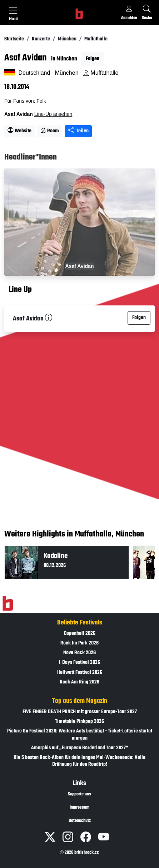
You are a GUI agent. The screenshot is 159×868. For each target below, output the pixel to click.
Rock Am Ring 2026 (79, 682)
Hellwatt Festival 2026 (80, 673)
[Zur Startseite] (8, 603)
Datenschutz (80, 821)
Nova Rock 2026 (79, 653)
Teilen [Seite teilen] (78, 131)
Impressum (79, 808)
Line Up (20, 290)
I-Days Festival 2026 (79, 663)
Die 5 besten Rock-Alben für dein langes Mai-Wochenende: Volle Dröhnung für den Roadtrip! (79, 761)
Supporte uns (79, 794)
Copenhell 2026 (80, 634)
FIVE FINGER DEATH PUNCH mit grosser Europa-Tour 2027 (80, 712)
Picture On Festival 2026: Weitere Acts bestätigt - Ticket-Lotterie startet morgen (80, 735)
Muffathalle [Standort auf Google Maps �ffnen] (101, 73)
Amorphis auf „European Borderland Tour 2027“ (80, 748)
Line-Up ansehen (53, 114)
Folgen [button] (93, 59)
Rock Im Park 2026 (79, 643)
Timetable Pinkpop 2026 (79, 722)
